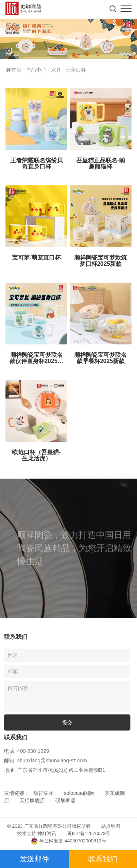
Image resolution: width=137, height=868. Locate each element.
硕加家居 (65, 800)
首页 (16, 70)
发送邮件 (34, 859)
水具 (56, 70)
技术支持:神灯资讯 (37, 833)
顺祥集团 (43, 793)
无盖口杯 (76, 70)
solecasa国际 (79, 793)
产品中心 (36, 70)
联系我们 (103, 859)
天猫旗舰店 (32, 800)
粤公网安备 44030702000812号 (68, 841)
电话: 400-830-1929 (26, 751)
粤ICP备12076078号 (89, 833)
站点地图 (111, 826)
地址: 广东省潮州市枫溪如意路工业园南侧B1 (55, 770)
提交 (67, 722)
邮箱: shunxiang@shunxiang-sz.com (45, 761)
